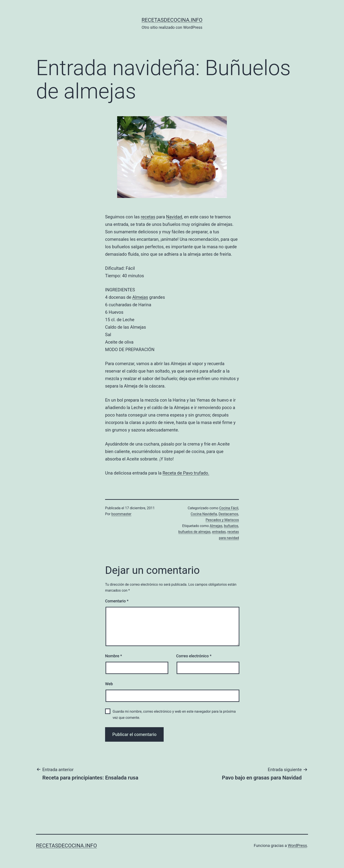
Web (109, 684)
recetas (148, 217)
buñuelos (231, 526)
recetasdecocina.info (172, 20)
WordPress (297, 845)
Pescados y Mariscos (222, 520)
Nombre (114, 656)
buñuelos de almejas (194, 532)
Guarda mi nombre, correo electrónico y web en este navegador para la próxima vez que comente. (174, 714)
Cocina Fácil (229, 508)
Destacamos (228, 514)
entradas (219, 532)
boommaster (121, 514)
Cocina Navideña (204, 514)
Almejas (140, 297)
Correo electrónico (194, 656)
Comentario (117, 601)
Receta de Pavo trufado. (186, 473)
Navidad (174, 217)
